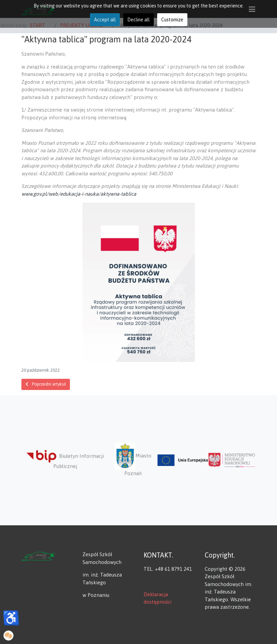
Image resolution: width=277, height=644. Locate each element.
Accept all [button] (105, 20)
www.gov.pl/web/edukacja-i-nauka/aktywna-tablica (79, 194)
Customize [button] (172, 20)
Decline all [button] (138, 20)
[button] (8, 636)
